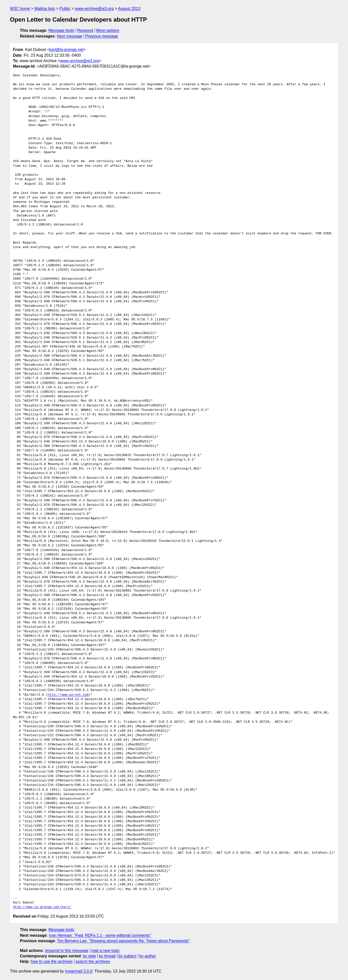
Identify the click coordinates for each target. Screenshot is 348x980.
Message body (61, 30)
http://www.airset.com (68, 695)
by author (148, 956)
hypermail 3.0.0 (78, 971)
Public (65, 9)
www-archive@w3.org (94, 9)
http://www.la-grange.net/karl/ (42, 907)
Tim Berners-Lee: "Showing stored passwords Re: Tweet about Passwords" (123, 941)
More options (108, 30)
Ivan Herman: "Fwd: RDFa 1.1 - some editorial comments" (100, 935)
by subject (127, 956)
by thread (107, 956)
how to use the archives (52, 961)
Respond (85, 30)
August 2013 (129, 9)
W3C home (20, 9)
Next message (70, 36)
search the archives (93, 961)
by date (89, 956)
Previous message (102, 36)
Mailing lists (45, 9)
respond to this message (66, 951)
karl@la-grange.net (66, 50)
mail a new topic (106, 951)
